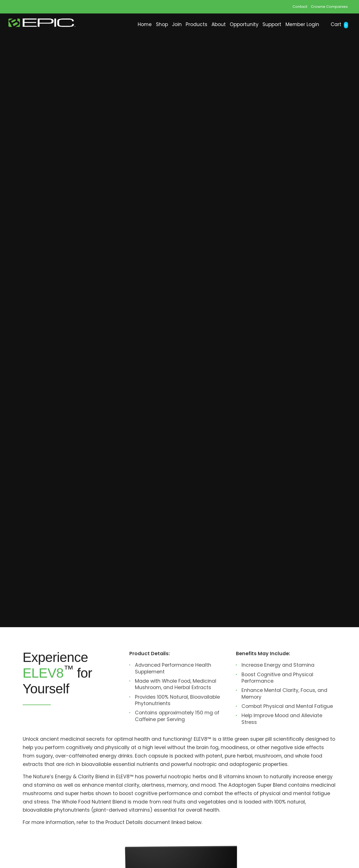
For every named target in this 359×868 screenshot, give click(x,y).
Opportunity (214, 41)
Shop (102, 41)
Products (150, 41)
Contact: (300, 6)
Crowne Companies (329, 6)
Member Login (290, 41)
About (180, 41)
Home (78, 41)
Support (250, 41)
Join (124, 41)
